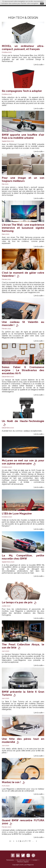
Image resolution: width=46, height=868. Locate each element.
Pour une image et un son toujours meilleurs (23, 179)
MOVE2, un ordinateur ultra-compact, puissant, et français (23, 48)
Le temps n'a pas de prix (17, 602)
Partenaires (10, 860)
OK (42, 4)
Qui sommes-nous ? (23, 860)
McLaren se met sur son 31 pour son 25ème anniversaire (23, 462)
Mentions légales (23, 862)
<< (10, 841)
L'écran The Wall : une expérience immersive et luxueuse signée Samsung (23, 228)
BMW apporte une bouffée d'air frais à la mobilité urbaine (23, 136)
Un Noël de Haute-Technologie (23, 421)
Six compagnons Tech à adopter (22, 91)
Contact (35, 860)
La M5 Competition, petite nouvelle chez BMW (23, 557)
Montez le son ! (11, 782)
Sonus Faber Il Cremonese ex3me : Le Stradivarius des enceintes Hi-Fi (23, 370)
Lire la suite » (39, 65)
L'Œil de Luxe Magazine (17, 513)
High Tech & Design (23, 18)
